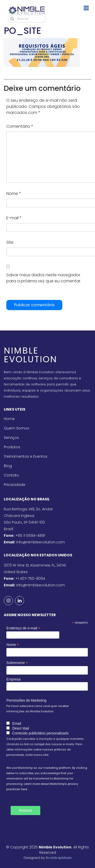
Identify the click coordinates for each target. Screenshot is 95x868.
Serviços (11, 438)
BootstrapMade (59, 858)
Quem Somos (16, 428)
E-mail (14, 218)
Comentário (20, 126)
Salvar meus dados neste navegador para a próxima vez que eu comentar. (44, 278)
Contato (11, 475)
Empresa (13, 679)
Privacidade (15, 485)
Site (10, 242)
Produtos (12, 447)
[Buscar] (27, 19)
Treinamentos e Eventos (26, 456)
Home (9, 419)
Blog (8, 466)
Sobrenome (17, 663)
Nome (14, 193)
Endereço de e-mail (23, 628)
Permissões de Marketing (26, 700)
